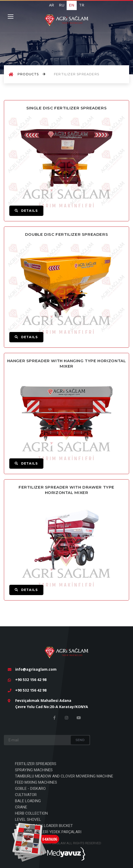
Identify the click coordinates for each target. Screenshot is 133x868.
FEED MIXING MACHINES (36, 782)
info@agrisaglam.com (36, 669)
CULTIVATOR (26, 795)
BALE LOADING (28, 801)
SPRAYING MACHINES (34, 770)
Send (80, 740)
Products (32, 74)
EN (72, 5)
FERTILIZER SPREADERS (36, 764)
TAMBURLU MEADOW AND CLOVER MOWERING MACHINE (64, 776)
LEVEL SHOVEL (28, 820)
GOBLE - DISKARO (30, 789)
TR (82, 5)
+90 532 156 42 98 (31, 680)
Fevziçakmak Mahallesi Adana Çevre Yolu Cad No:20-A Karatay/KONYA (52, 704)
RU (62, 5)
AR (52, 5)
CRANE (21, 807)
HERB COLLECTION (31, 813)
